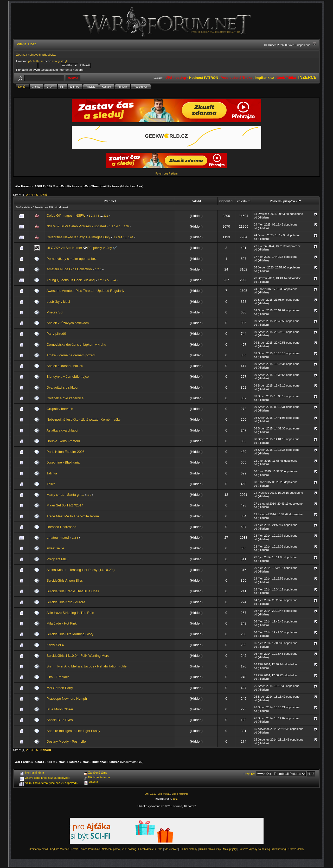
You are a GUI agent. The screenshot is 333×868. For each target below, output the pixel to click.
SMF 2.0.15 (150, 794)
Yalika (51, 484)
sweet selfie (55, 548)
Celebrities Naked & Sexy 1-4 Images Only (78, 237)
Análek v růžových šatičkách (68, 323)
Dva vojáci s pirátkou (62, 387)
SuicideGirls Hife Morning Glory (70, 634)
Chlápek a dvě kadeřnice (65, 398)
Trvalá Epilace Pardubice (85, 849)
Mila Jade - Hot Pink (62, 623)
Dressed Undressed (61, 527)
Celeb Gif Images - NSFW (66, 216)
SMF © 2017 (164, 794)
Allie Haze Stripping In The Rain (70, 613)
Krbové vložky (296, 849)
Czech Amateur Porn (150, 849)
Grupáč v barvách (60, 409)
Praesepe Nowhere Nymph (67, 699)
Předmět (110, 201)
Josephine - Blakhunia (63, 462)
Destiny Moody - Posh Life (66, 741)
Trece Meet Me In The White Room (73, 516)
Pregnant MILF (58, 559)
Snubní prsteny (188, 849)
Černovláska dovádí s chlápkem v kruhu (76, 345)
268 (126, 226)
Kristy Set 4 (55, 645)
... (102, 216)
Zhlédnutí (244, 201)
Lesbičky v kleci (58, 302)
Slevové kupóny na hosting (254, 849)
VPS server (171, 849)
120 (131, 237)
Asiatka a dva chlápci (62, 430)
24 (114, 280)
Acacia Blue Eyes (60, 720)
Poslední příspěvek (286, 201)
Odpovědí (226, 201)
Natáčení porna (111, 849)
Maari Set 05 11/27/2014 (65, 505)
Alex (140, 186)
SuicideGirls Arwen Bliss (65, 580)
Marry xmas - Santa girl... (65, 495)
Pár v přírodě (56, 334)
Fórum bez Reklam (166, 174)
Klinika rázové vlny (210, 849)
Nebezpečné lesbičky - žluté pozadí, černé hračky (84, 419)
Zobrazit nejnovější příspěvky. (36, 54)
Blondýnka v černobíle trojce (68, 377)
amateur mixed (58, 538)
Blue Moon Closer (60, 709)
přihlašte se (36, 61)
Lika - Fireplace (58, 677)
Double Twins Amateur (63, 441)
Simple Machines (180, 794)
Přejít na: (249, 774)
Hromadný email (38, 849)
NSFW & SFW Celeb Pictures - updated (76, 226)
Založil (196, 201)
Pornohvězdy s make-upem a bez (72, 259)
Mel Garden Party (60, 688)
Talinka (52, 473)
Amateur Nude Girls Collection (69, 269)
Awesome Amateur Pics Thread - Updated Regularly (85, 291)
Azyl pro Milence (59, 849)
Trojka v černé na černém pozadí (71, 355)
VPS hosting (129, 849)
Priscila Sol (55, 312)
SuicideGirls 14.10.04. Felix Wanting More (78, 656)
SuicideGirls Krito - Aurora (66, 602)
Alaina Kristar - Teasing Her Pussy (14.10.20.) (81, 570)
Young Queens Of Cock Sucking (71, 280)
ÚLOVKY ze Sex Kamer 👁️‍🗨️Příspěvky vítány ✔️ (82, 248)
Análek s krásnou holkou (65, 366)
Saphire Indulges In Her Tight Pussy (73, 731)
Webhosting (279, 849)
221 (106, 216)
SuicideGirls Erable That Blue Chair (73, 591)
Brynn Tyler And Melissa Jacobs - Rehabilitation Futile (87, 666)
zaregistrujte (60, 61)
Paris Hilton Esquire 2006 (66, 452)
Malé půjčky (230, 849)
